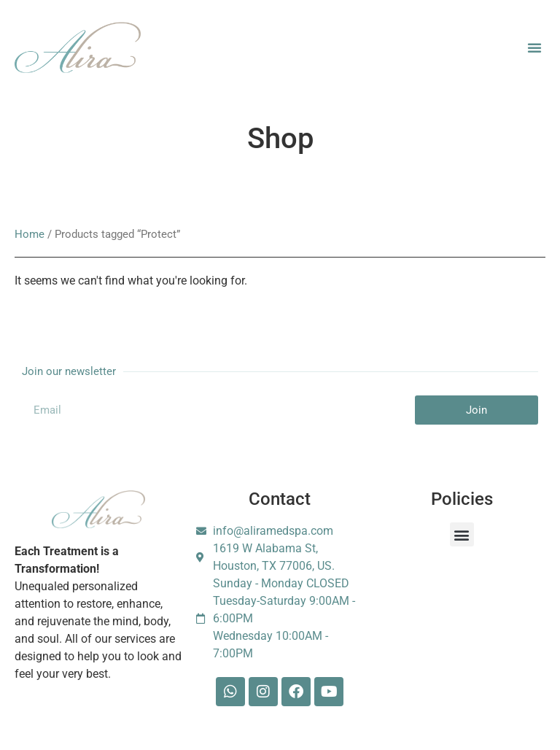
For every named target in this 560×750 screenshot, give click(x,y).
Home (30, 234)
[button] (534, 47)
